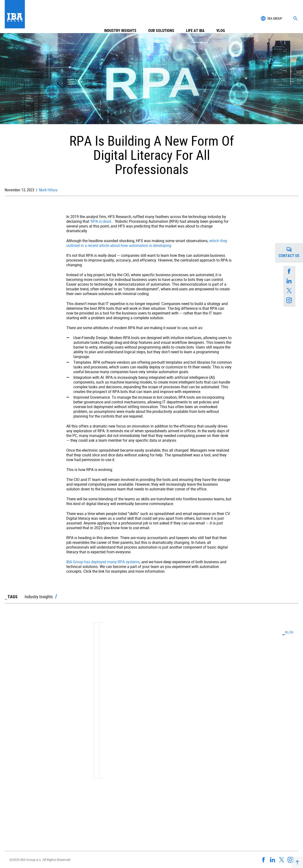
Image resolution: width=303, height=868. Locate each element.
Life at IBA (195, 18)
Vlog (221, 18)
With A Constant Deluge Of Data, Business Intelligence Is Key (66, 715)
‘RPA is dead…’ (102, 221)
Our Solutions (161, 18)
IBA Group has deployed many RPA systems (103, 562)
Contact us (291, 252)
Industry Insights (120, 18)
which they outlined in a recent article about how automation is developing (147, 243)
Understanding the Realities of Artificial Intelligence (227, 715)
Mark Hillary (48, 190)
